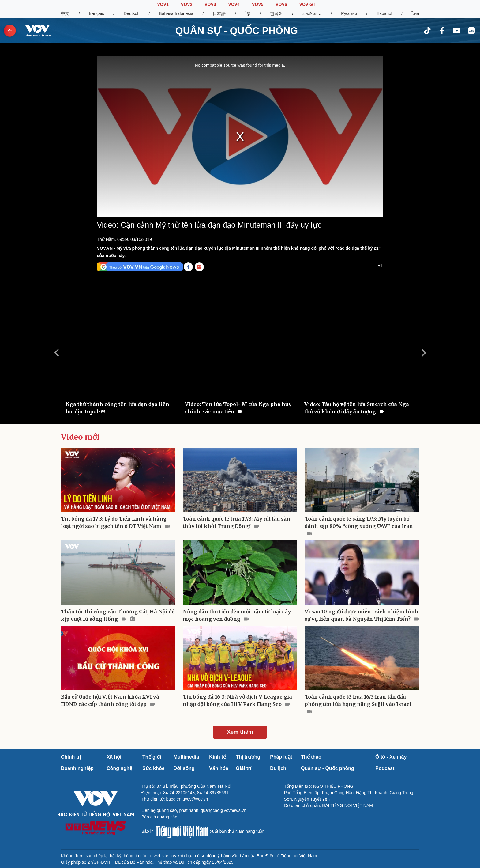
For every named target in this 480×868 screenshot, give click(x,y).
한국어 (276, 13)
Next (424, 353)
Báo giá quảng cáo (159, 817)
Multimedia (186, 757)
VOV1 (163, 4)
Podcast (385, 768)
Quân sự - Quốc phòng (328, 768)
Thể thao (311, 757)
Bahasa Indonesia (176, 13)
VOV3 (210, 4)
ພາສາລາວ (312, 13)
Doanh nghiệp (77, 768)
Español (384, 13)
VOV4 (234, 4)
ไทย (415, 13)
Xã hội (114, 757)
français (97, 13)
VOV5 (258, 4)
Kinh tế (217, 757)
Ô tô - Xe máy (391, 757)
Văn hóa (219, 768)
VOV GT (307, 4)
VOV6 (281, 4)
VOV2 (187, 4)
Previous (56, 353)
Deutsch (131, 13)
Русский (349, 13)
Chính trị (71, 757)
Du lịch (278, 768)
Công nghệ (119, 768)
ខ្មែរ (248, 13)
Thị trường (248, 757)
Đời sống (184, 768)
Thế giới (152, 757)
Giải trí (244, 768)
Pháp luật (281, 757)
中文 (65, 13)
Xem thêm (240, 732)
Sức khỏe (154, 768)
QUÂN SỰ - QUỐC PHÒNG (237, 31)
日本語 (219, 13)
